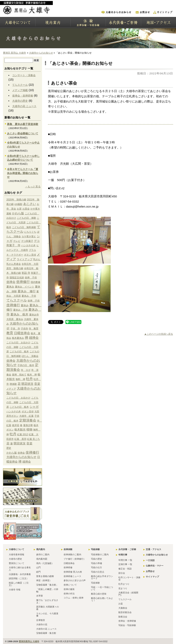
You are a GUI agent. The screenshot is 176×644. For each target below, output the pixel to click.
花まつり (123, 588)
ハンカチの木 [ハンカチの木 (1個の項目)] (28, 245)
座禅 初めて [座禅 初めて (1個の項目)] (19, 375)
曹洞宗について (16, 563)
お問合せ (150, 571)
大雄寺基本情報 (16, 554)
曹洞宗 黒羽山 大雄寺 (14, 53)
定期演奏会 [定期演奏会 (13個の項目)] (28, 420)
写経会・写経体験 (127, 625)
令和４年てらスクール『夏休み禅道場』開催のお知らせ (23, 173)
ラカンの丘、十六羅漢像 (47, 615)
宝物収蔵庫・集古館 (46, 633)
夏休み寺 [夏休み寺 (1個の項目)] (34, 315)
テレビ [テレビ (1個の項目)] (17, 241)
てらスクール (20, 85)
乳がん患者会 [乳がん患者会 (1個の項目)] (14, 264)
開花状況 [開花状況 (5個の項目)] (27, 384)
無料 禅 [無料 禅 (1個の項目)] (20, 379)
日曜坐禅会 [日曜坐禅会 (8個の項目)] (22, 333)
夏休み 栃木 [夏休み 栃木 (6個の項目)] (19, 314)
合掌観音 (41, 620)
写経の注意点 (98, 572)
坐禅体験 (68, 549)
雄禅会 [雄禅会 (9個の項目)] (34, 338)
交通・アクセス (153, 549)
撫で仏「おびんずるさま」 (47, 601)
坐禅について (70, 585)
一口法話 (150, 560)
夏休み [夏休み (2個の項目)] (10, 287)
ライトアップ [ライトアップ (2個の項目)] (25, 259)
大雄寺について (16, 549)
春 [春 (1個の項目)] (21, 425)
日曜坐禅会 (69, 563)
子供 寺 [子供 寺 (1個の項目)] (15, 329)
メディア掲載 (20, 90)
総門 (38, 572)
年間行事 (123, 555)
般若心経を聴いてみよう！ (102, 599)
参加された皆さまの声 (75, 580)
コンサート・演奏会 (24, 75)
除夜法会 (123, 617)
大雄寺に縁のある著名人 (20, 569)
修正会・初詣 (125, 569)
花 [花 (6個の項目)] (19, 384)
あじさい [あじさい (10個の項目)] (30, 204)
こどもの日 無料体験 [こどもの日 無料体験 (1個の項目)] (24, 227)
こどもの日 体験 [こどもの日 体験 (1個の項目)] (26, 218)
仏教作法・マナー (155, 566)
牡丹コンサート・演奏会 (129, 579)
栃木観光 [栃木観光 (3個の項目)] (20, 429)
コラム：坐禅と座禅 (73, 598)
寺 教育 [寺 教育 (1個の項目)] (34, 329)
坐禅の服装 (69, 589)
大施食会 (123, 608)
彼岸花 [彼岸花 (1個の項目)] (16, 425)
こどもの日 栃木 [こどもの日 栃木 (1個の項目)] (19, 352)
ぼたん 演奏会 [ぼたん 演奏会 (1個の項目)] (30, 356)
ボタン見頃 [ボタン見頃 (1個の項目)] (30, 255)
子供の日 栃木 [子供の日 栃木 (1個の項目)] (26, 365)
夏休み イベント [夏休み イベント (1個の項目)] (25, 287)
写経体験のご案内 (100, 554)
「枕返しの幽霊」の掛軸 (47, 590)
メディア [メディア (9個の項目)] (11, 389)
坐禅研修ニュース (72, 576)
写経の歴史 (96, 559)
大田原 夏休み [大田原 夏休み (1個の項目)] (15, 319)
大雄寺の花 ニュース (24, 106)
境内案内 (41, 549)
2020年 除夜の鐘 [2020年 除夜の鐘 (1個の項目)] (16, 200)
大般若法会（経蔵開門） (128, 594)
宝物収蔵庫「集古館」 (47, 585)
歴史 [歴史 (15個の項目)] (9, 448)
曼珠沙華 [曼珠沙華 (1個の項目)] (28, 425)
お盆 (121, 604)
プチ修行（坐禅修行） (75, 559)
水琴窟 (39, 596)
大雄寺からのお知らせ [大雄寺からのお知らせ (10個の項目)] (21, 457)
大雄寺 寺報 (15, 590)
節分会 (122, 573)
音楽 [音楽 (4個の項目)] (37, 384)
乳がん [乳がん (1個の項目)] (37, 259)
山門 (38, 567)
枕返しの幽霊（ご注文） (19, 584)
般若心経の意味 (99, 594)
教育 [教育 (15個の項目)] (10, 333)
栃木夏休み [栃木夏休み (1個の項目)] (18, 338)
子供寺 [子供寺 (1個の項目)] (24, 329)
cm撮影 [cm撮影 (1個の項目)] (18, 204)
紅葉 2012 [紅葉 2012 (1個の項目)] (23, 434)
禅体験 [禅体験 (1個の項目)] (13, 384)
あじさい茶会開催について (23, 133)
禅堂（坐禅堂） (44, 580)
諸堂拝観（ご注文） (19, 578)
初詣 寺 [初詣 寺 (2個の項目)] (26, 273)
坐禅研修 (68, 567)
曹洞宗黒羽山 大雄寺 (29, 641)
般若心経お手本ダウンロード (102, 577)
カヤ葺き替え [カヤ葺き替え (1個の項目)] (29, 236)
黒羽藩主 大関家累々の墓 (47, 608)
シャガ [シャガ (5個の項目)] (34, 407)
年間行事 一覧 (125, 560)
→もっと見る (33, 187)
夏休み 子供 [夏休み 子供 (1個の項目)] (29, 296)
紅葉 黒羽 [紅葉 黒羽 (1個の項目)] (20, 439)
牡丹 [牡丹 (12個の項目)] (29, 379)
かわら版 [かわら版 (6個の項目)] (18, 213)
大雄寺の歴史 (20, 101)
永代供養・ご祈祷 (127, 549)
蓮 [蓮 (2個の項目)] (11, 444)
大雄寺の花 (42, 624)
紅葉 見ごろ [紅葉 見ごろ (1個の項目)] (33, 439)
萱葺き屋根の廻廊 (45, 576)
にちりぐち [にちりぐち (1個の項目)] (30, 232)
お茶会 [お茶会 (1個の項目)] (26, 209)
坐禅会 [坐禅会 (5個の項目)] (11, 282)
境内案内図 (42, 559)
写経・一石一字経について (102, 588)
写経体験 (95, 549)
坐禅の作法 (69, 594)
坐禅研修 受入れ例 (73, 572)
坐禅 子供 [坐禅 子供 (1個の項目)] (31, 278)
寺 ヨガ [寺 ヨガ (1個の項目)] (26, 370)
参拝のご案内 (43, 554)
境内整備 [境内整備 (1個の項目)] (35, 282)
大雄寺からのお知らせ (41, 53)
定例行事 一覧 (125, 564)
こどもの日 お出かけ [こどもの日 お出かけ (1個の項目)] (18, 343)
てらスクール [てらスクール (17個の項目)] (17, 300)
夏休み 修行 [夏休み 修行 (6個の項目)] (27, 291)
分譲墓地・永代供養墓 (20, 574)
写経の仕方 (96, 567)
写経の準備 (96, 563)
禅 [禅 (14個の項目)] (26, 338)
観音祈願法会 (125, 612)
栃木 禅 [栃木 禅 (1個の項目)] (32, 375)
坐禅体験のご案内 (72, 554)
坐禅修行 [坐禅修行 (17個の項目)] (23, 282)
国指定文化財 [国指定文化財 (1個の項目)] (17, 278)
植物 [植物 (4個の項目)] (29, 429)
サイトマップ (152, 577)
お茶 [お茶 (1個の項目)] (19, 209)
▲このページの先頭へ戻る (159, 334)
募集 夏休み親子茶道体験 (23, 124)
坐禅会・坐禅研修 (23, 96)
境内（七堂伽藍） (45, 563)
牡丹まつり (124, 584)
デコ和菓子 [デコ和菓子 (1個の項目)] (27, 241)
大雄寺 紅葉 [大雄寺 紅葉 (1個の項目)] (26, 416)
